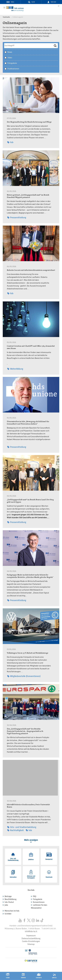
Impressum (31, 936)
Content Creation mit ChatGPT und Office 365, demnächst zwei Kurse (31, 347)
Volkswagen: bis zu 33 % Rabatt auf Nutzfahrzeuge (28, 653)
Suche (33, 2)
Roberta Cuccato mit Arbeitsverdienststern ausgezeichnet (31, 270)
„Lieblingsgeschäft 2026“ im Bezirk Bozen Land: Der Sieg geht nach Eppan (30, 501)
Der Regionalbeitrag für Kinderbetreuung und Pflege (29, 122)
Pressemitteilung (17, 218)
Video (10, 58)
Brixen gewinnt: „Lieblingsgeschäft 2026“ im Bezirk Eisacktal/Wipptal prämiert (28, 196)
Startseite (6, 17)
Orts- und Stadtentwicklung (22, 827)
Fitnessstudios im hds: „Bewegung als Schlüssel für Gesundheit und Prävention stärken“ (28, 423)
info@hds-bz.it (31, 932)
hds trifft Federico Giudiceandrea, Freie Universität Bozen (28, 806)
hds (10, 142)
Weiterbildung (15, 369)
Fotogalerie (12, 63)
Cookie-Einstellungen (31, 941)
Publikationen (13, 69)
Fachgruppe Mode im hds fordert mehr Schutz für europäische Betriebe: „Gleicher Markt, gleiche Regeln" (30, 576)
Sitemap (31, 944)
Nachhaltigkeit (15, 830)
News (10, 52)
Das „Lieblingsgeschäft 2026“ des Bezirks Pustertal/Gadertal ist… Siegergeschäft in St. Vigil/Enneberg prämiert (25, 731)
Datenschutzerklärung (31, 939)
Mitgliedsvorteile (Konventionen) (24, 676)
